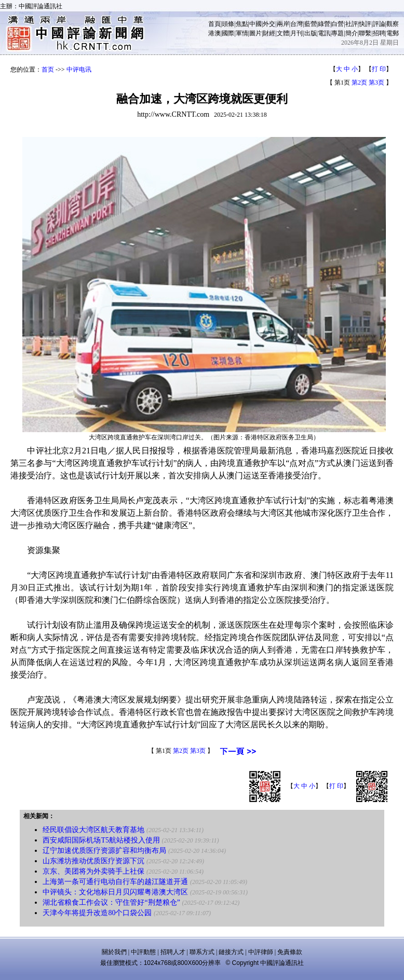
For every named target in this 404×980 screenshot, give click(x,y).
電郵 (393, 33)
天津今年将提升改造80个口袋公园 (97, 913)
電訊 (324, 33)
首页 (48, 70)
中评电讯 (79, 70)
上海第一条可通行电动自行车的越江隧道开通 (115, 882)
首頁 (214, 24)
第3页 (376, 82)
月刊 (297, 33)
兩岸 (283, 24)
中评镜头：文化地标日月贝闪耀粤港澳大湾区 (115, 892)
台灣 (297, 24)
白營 (338, 24)
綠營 (324, 24)
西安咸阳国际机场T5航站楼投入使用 (101, 840)
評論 (379, 24)
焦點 (242, 24)
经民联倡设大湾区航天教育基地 (93, 830)
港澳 (214, 33)
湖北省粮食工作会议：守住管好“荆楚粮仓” (111, 902)
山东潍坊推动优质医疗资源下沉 (93, 861)
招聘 (379, 33)
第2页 (359, 82)
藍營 (311, 24)
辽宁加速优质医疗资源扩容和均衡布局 (104, 851)
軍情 (242, 33)
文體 (283, 33)
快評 (365, 24)
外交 (269, 24)
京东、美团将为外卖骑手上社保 (93, 871)
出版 (311, 33)
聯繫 (365, 33)
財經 (269, 33)
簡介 (352, 33)
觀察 (393, 24)
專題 (338, 33)
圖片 (255, 33)
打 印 (379, 69)
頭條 (228, 24)
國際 (228, 33)
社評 (352, 24)
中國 (255, 24)
